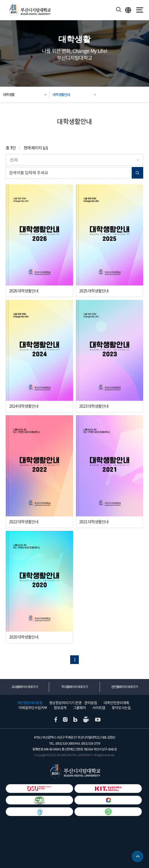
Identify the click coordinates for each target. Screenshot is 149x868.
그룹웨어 (79, 708)
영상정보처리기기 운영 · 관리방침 (73, 703)
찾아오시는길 (121, 708)
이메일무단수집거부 (33, 708)
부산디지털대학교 (30, 10)
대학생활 (9, 95)
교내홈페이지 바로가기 (25, 687)
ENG (128, 10)
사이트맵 (99, 708)
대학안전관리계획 (116, 703)
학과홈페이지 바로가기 (74, 687)
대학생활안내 (61, 95)
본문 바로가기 (0, 0)
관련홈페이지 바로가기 (124, 687)
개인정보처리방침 (30, 703)
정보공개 (60, 708)
